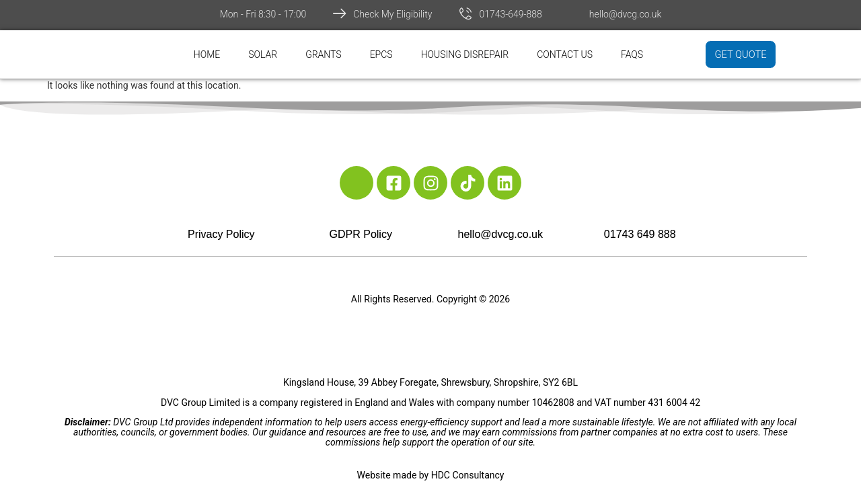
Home (207, 54)
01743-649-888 (510, 14)
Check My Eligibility (392, 14)
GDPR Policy (361, 234)
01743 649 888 (640, 234)
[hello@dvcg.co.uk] (576, 13)
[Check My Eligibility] (340, 13)
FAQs (632, 54)
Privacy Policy (221, 234)
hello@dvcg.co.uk (626, 14)
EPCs (381, 54)
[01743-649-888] (465, 13)
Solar (263, 54)
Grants (324, 54)
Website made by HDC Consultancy (431, 475)
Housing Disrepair (465, 54)
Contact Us (565, 54)
